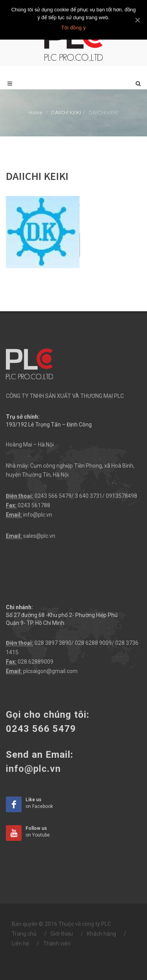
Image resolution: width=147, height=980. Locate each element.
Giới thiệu (62, 934)
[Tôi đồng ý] (137, 20)
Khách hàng (102, 934)
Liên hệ (20, 944)
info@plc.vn (38, 515)
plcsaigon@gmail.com (50, 671)
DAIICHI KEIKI (66, 113)
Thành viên (57, 944)
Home (35, 113)
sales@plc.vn (39, 536)
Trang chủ (24, 934)
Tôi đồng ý (73, 28)
